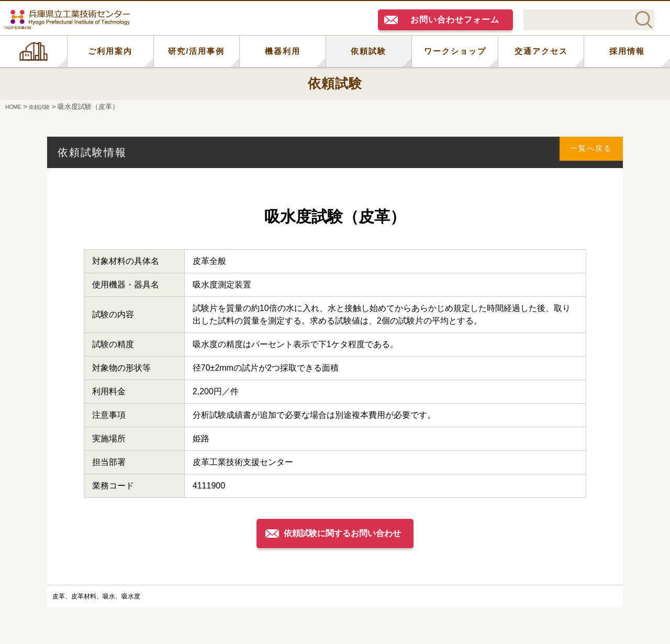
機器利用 (283, 51)
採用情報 (627, 51)
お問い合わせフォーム (455, 20)
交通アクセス (541, 51)
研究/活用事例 (196, 51)
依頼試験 (368, 51)
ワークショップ (455, 51)
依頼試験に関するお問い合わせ (344, 533)
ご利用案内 (110, 51)
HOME (33, 51)
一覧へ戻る (587, 152)
